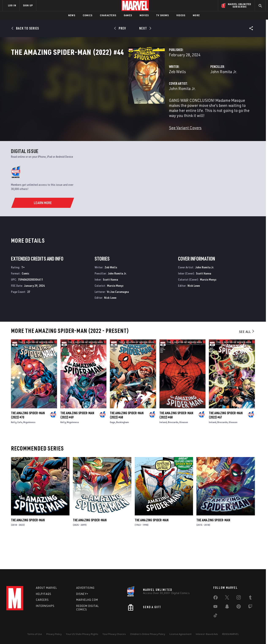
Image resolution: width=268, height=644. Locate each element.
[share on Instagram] (239, 598)
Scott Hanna (110, 306)
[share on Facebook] (216, 598)
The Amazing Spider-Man (28, 547)
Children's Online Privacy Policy (148, 634)
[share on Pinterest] (239, 607)
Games (128, 15)
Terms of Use (35, 634)
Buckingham (122, 449)
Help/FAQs (44, 594)
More (196, 15)
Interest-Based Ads (207, 634)
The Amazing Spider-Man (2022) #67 (226, 442)
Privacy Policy (54, 634)
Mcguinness (29, 449)
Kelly (14, 449)
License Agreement (180, 634)
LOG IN (12, 5)
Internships (45, 606)
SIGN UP (28, 5)
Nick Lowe (110, 325)
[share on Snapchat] (227, 607)
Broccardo (173, 449)
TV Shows (163, 15)
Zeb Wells (96, 90)
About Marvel (46, 588)
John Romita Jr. (183, 90)
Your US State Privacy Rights (82, 634)
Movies (144, 15)
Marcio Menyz (115, 313)
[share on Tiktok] (215, 616)
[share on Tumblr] (250, 598)
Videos (181, 15)
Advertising (85, 588)
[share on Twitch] (250, 607)
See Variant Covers (103, 136)
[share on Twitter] (227, 598)
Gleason (184, 449)
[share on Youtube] (215, 607)
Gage (112, 449)
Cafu (20, 449)
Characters (108, 15)
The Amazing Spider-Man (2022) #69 (77, 442)
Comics (88, 15)
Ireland (163, 449)
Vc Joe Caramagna (118, 319)
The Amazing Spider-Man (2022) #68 (127, 442)
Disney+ (82, 594)
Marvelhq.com (87, 600)
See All (247, 359)
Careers (42, 600)
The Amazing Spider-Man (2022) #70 (28, 442)
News (72, 15)
